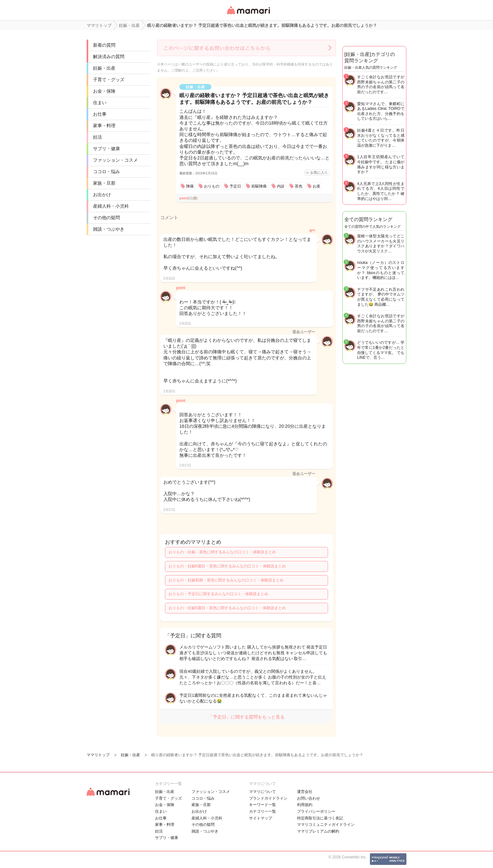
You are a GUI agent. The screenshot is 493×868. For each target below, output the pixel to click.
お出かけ (102, 195)
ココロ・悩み (106, 172)
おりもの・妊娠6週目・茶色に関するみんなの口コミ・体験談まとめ (227, 566)
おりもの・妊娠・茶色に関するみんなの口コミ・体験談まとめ (222, 552)
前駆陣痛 (259, 186)
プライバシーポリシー (316, 811)
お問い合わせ (309, 798)
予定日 (235, 186)
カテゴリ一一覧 (262, 811)
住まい (100, 103)
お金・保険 (104, 91)
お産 (317, 186)
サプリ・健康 (106, 149)
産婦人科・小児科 (111, 206)
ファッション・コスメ (115, 160)
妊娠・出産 (104, 68)
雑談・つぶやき (109, 229)
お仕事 (100, 114)
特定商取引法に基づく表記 (320, 818)
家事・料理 (104, 126)
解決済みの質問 (109, 57)
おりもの (212, 186)
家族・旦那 (104, 183)
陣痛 (190, 186)
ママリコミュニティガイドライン (326, 825)
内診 (281, 186)
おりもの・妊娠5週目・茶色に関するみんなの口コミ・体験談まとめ (227, 608)
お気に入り (319, 173)
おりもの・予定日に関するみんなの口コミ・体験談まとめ (218, 594)
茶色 (299, 186)
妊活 (98, 137)
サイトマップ (261, 818)
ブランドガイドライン (268, 798)
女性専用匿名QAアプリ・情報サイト (248, 15)
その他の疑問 (106, 218)
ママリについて (262, 792)
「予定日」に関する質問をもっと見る (246, 717)
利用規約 (305, 805)
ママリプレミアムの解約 (318, 831)
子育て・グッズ (109, 80)
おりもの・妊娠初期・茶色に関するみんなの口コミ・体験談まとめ (226, 580)
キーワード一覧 (262, 805)
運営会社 (305, 792)
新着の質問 (104, 45)
